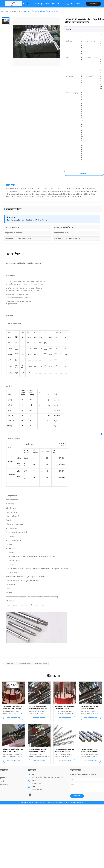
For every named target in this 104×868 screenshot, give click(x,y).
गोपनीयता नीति (24, 802)
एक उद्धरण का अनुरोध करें (68, 4)
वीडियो (37, 4)
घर (24, 4)
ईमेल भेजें (77, 796)
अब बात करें (93, 4)
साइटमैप (31, 802)
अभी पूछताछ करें (84, 173)
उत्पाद (29, 4)
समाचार (78, 4)
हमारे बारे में (45, 4)
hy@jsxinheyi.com (37, 790)
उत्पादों (7, 11)
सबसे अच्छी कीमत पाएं (13, 718)
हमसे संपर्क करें (57, 4)
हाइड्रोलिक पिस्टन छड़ (15, 11)
